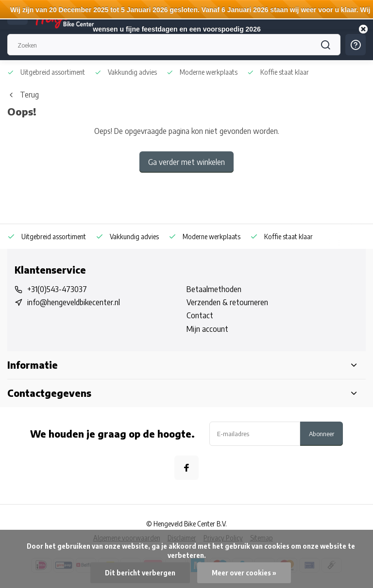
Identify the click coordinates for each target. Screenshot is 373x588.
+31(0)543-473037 (57, 289)
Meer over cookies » (244, 573)
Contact (200, 315)
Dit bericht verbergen (140, 573)
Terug (23, 95)
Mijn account (207, 329)
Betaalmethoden (214, 289)
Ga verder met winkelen (186, 162)
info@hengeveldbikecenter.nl (74, 302)
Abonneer (322, 433)
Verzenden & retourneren (227, 302)
